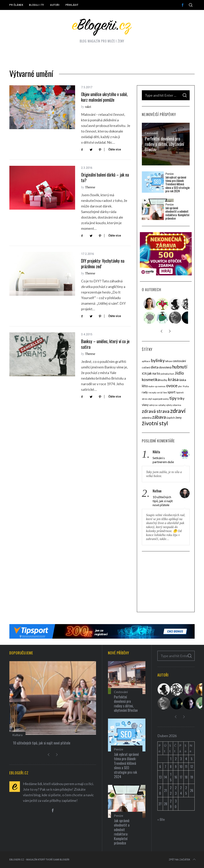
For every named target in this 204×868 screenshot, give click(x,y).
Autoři (55, 5)
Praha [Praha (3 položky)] (186, 386)
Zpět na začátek (183, 860)
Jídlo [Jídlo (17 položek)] (179, 373)
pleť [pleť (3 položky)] (180, 386)
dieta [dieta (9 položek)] (154, 367)
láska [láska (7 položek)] (183, 380)
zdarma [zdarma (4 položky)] (177, 405)
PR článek (16, 5)
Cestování (151, 133)
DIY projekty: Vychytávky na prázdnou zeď (103, 264)
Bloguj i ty (37, 5)
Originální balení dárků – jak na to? (105, 177)
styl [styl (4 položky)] (150, 399)
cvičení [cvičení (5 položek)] (146, 367)
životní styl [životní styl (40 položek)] (155, 423)
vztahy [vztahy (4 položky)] (162, 405)
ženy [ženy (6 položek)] (179, 417)
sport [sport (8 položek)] (172, 392)
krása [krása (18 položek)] (173, 379)
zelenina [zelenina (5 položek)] (147, 418)
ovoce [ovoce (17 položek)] (172, 386)
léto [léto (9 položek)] (145, 386)
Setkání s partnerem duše (163, 460)
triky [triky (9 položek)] (181, 398)
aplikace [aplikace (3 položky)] (146, 361)
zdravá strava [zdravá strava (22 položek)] (156, 411)
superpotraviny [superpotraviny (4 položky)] (161, 399)
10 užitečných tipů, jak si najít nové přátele (163, 501)
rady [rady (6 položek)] (145, 392)
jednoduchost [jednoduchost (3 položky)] (167, 374)
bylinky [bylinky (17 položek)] (158, 360)
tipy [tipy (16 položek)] (173, 398)
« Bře (161, 819)
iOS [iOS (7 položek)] (144, 373)
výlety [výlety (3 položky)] (169, 405)
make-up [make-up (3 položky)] (153, 386)
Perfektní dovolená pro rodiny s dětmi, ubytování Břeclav (164, 144)
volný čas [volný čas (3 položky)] (153, 405)
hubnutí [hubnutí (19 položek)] (180, 367)
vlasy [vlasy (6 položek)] (145, 405)
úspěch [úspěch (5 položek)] (171, 418)
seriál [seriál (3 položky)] (160, 392)
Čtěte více (115, 149)
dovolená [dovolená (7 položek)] (165, 367)
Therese (90, 187)
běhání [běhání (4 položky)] (169, 361)
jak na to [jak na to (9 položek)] (154, 373)
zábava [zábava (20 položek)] (159, 417)
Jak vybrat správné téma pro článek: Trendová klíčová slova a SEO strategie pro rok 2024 (178, 184)
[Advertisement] (166, 582)
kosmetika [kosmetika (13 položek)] (151, 380)
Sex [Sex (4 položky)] (165, 392)
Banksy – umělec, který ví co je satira (105, 344)
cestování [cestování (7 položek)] (179, 361)
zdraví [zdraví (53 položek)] (178, 411)
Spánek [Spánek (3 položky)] (180, 392)
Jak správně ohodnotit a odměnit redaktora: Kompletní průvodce (177, 213)
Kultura (17, 735)
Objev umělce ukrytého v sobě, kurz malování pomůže (104, 97)
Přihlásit (72, 5)
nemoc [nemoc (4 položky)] (162, 386)
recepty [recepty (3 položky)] (152, 392)
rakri (88, 107)
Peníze (170, 174)
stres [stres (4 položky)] (145, 399)
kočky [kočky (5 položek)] (164, 380)
